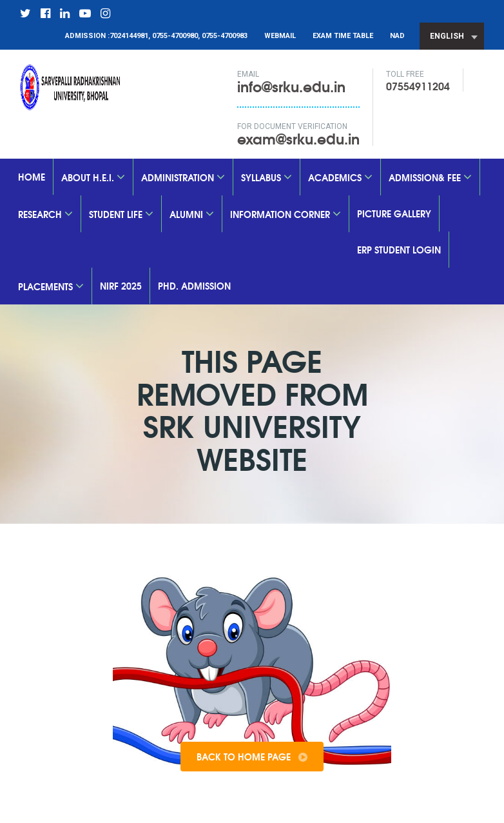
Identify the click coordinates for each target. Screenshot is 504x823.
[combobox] (452, 36)
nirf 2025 (121, 286)
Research (45, 214)
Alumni (192, 214)
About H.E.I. (93, 177)
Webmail (280, 36)
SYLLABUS (267, 177)
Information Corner (286, 214)
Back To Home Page (252, 757)
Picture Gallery (394, 213)
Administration (183, 177)
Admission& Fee (430, 177)
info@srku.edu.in (298, 91)
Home (32, 177)
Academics (340, 177)
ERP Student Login (399, 250)
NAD (397, 36)
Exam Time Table (343, 36)
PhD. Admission (194, 286)
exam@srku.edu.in (298, 138)
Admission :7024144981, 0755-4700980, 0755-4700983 (156, 36)
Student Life (121, 214)
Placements (51, 286)
